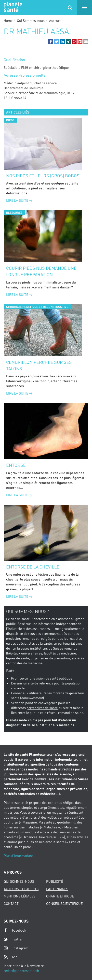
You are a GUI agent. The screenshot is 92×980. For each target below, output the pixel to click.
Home (8, 21)
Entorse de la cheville (33, 567)
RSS (11, 957)
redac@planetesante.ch (21, 971)
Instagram (16, 948)
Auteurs (55, 21)
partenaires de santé (42, 708)
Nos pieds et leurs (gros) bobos (43, 176)
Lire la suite (19, 200)
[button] (51, 41)
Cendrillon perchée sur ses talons (39, 365)
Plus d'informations (19, 856)
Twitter (13, 939)
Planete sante (12, 7)
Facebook (15, 930)
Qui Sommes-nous (31, 21)
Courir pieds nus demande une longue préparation (41, 271)
